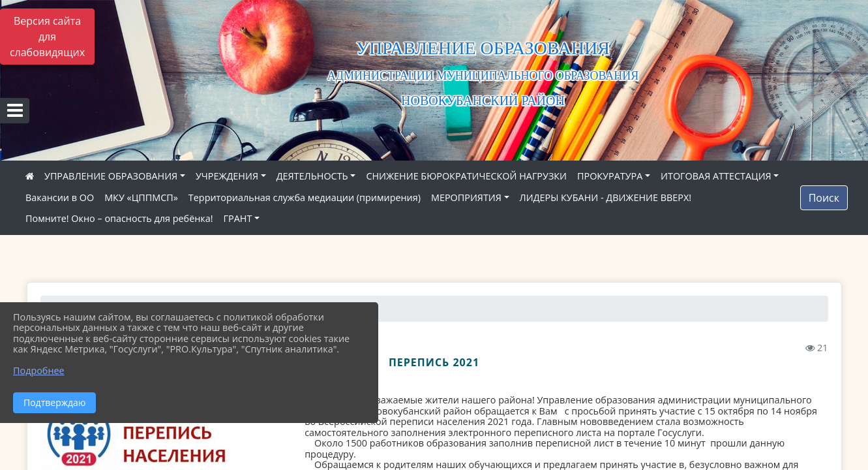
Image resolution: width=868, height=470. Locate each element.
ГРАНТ (238, 218)
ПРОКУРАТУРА (610, 176)
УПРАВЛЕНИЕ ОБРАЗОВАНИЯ (111, 176)
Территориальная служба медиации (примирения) (305, 197)
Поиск (824, 198)
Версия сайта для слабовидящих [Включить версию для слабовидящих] (47, 37)
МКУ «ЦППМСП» (141, 197)
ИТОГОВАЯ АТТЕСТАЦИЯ (716, 176)
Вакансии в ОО (60, 197)
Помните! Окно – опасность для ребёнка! (119, 218)
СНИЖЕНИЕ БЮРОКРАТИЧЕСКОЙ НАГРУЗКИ (466, 176)
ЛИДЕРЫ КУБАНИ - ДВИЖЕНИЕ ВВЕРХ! (606, 197)
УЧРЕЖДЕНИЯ (227, 176)
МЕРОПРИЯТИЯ (466, 197)
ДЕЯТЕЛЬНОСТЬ (312, 176)
